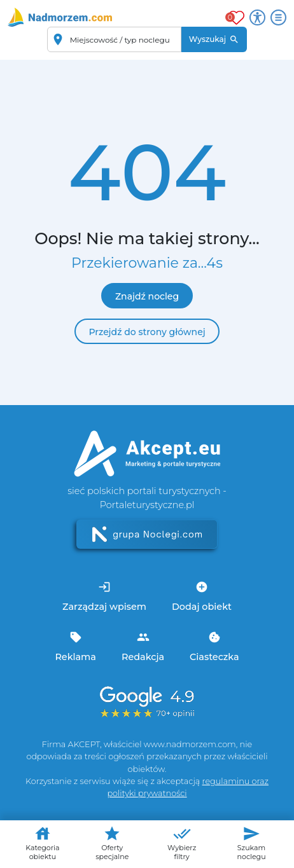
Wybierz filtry (182, 843)
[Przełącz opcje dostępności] (257, 17)
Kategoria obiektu (42, 843)
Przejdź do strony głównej (147, 332)
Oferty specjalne (112, 843)
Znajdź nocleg (147, 296)
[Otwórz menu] (278, 17)
